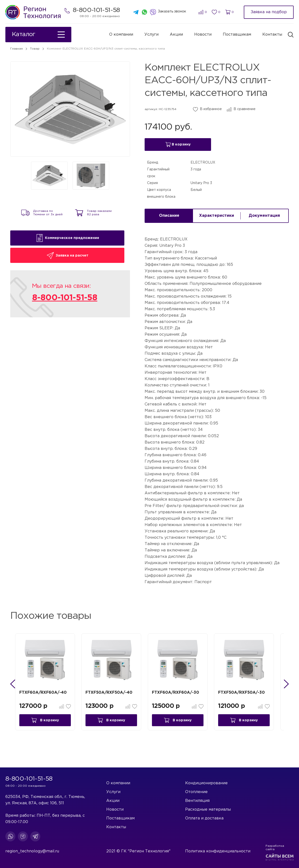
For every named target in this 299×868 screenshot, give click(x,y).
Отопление (196, 792)
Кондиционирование (206, 783)
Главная (16, 49)
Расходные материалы (208, 810)
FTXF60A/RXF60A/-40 (47, 693)
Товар (35, 49)
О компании (121, 35)
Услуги (151, 35)
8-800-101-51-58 (96, 10)
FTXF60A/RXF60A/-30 (181, 693)
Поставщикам (237, 35)
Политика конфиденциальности (218, 851)
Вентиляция (197, 801)
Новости (203, 35)
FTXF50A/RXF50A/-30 (248, 693)
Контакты (272, 35)
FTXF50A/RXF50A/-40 (114, 693)
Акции (176, 35)
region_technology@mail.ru (32, 851)
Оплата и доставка (204, 818)
